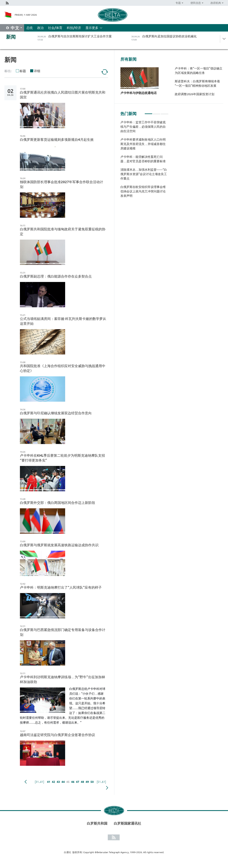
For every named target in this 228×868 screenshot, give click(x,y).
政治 (40, 28)
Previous (26, 782)
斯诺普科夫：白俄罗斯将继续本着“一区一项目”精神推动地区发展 (197, 83)
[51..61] (101, 782)
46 (73, 782)
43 (58, 782)
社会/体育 (55, 28)
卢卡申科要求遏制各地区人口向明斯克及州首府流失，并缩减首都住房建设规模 (143, 144)
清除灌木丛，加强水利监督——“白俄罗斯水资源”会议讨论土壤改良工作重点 (144, 174)
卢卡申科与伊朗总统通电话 (139, 93)
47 (78, 782)
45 (68, 782)
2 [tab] (157, 112)
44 (63, 782)
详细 (37, 71)
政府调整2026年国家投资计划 (195, 94)
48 (82, 782)
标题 (23, 71)
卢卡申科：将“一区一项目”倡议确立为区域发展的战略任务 (199, 71)
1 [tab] (148, 112)
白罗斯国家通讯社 (127, 823)
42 (53, 782)
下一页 (107, 788)
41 (49, 782)
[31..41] (39, 782)
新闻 (11, 37)
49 (87, 782)
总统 (30, 28)
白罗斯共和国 (97, 823)
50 (92, 782)
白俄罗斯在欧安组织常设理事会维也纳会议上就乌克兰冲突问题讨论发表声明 (143, 191)
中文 (15, 28)
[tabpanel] (144, 161)
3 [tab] (165, 112)
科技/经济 (74, 28)
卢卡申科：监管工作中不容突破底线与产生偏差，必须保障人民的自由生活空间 (143, 127)
